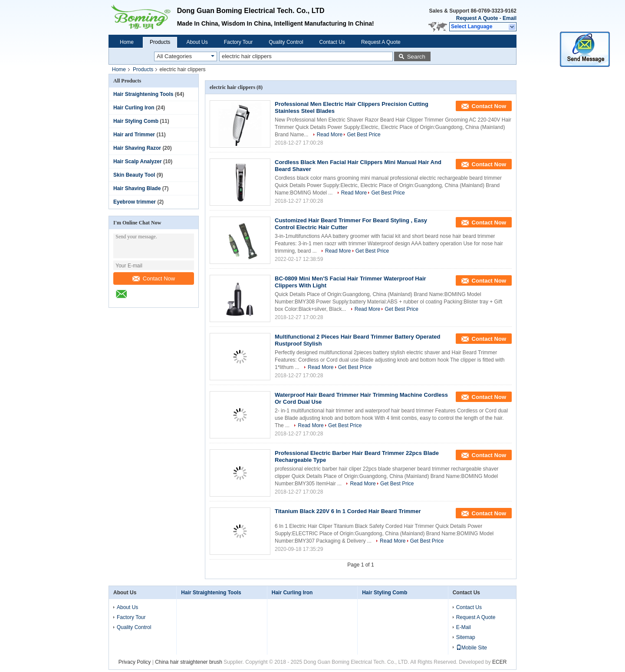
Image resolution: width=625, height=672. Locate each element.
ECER (499, 662)
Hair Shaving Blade (137, 188)
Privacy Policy (135, 662)
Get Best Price (363, 135)
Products (160, 42)
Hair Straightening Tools (143, 94)
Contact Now (154, 278)
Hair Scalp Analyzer (138, 161)
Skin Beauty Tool (134, 175)
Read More (330, 135)
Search (416, 57)
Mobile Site (472, 648)
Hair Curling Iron (134, 108)
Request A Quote (477, 18)
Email (510, 18)
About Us (197, 42)
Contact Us (332, 42)
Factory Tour (238, 42)
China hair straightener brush (189, 662)
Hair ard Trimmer (134, 135)
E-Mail (464, 627)
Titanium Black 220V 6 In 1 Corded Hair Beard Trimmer (348, 511)
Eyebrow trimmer (135, 202)
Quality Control (286, 42)
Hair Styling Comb (136, 121)
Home (127, 42)
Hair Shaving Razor (137, 148)
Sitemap (466, 637)
